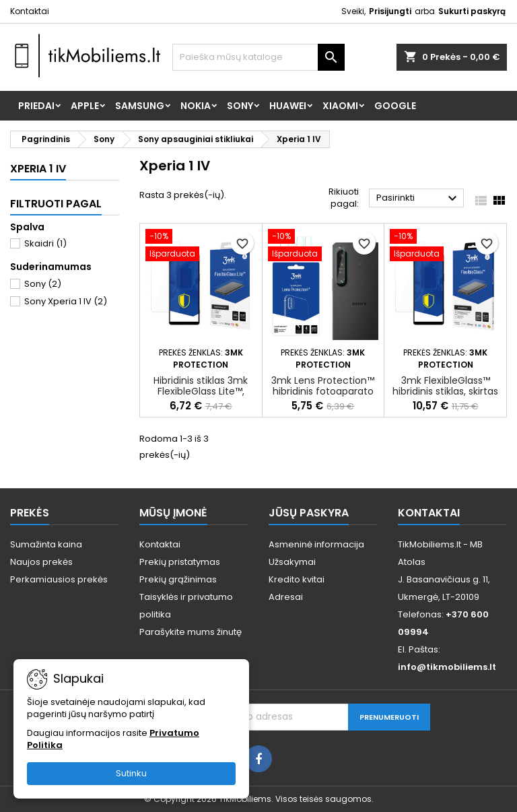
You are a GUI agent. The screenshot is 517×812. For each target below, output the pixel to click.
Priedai (36, 106)
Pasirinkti (418, 199)
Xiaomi (340, 106)
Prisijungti (390, 11)
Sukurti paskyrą (472, 11)
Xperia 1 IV (38, 169)
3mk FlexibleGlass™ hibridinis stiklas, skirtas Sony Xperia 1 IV (445, 391)
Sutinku (131, 773)
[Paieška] (258, 57)
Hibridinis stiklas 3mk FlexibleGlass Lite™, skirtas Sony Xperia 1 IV (201, 391)
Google (395, 106)
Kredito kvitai (297, 579)
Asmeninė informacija (316, 544)
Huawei (288, 106)
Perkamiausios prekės (59, 579)
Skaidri (45, 243)
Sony (240, 106)
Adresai (286, 597)
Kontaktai (30, 11)
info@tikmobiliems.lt (447, 667)
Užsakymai (292, 562)
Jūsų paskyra (309, 513)
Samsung (140, 106)
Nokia (196, 106)
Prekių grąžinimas (178, 579)
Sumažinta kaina (46, 544)
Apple (85, 106)
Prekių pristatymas (180, 562)
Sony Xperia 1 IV (66, 301)
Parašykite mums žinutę (191, 632)
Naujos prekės (41, 562)
